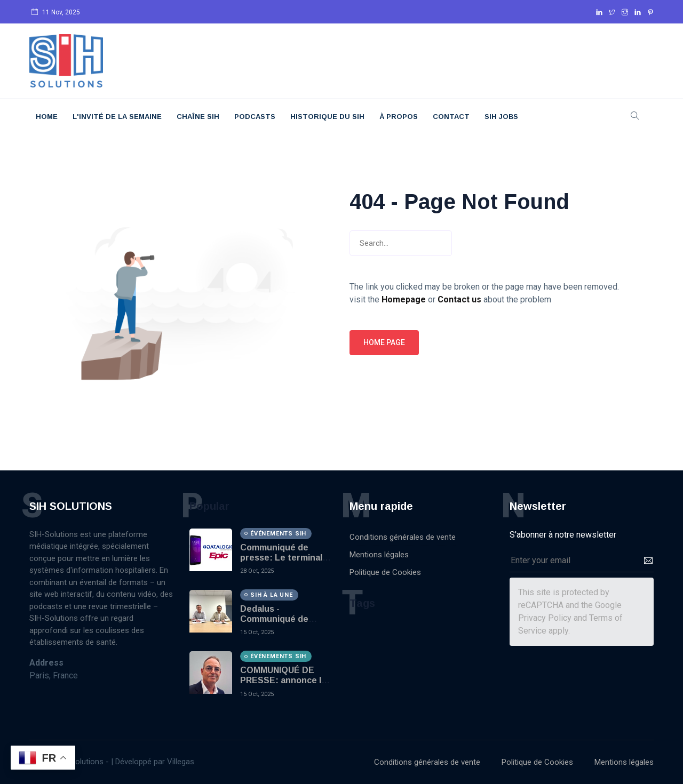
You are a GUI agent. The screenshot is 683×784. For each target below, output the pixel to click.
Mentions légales (379, 555)
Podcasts (255, 117)
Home (47, 117)
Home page (384, 342)
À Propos (399, 117)
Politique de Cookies (385, 572)
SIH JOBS (501, 117)
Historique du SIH (327, 117)
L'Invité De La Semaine (117, 117)
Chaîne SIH (198, 117)
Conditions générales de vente (403, 537)
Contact (451, 117)
